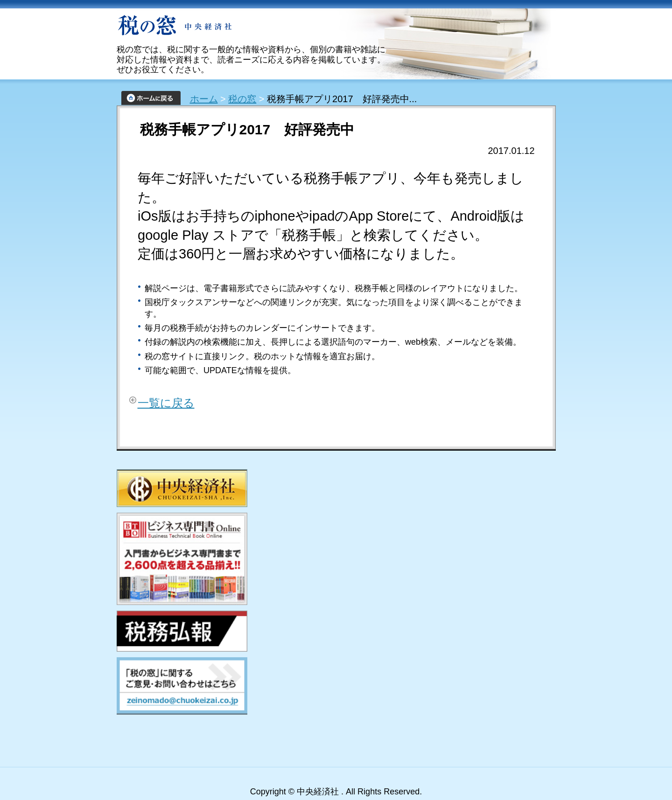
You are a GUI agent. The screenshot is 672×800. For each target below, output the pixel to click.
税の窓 (242, 99)
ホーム (204, 99)
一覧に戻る (166, 403)
